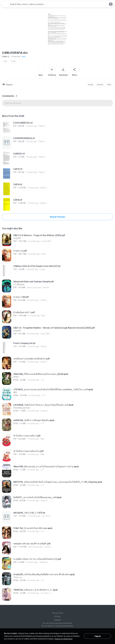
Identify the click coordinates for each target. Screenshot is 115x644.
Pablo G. (6, 57)
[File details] (58, 127)
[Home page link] (5, 4)
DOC (5, 61)
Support (58, 620)
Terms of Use (58, 613)
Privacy (58, 616)
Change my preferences (63, 639)
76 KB (13, 61)
